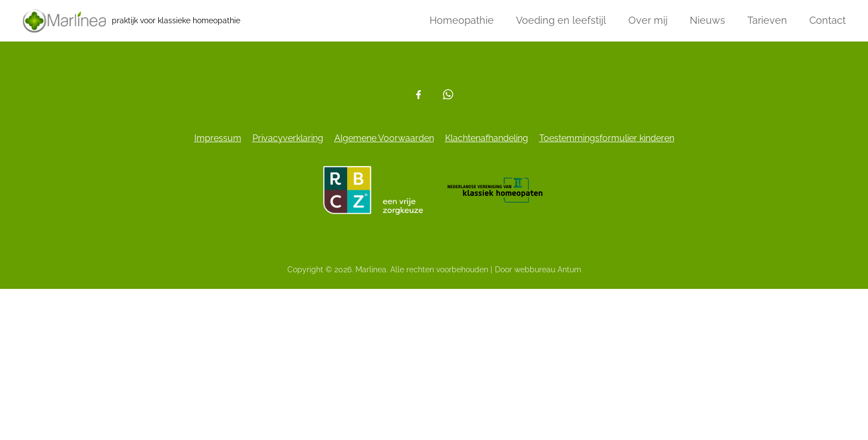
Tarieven (767, 20)
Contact (828, 20)
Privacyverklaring (288, 138)
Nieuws (707, 20)
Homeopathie (462, 20)
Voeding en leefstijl (561, 20)
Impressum (218, 138)
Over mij (648, 20)
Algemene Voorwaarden (384, 138)
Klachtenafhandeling (487, 138)
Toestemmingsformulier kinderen (607, 138)
